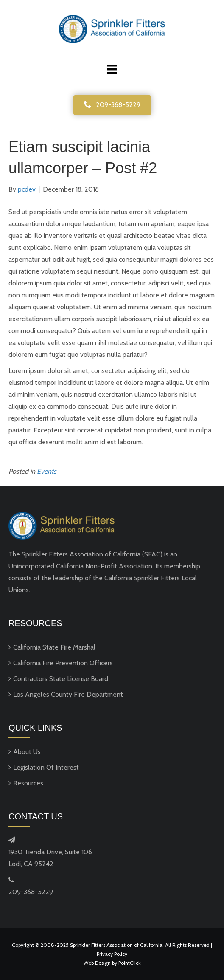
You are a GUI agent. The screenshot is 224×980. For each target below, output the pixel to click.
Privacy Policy (112, 954)
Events (47, 471)
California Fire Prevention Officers (63, 663)
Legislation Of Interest (46, 767)
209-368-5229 (31, 892)
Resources (28, 783)
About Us (27, 752)
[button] (112, 105)
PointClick (130, 963)
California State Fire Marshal (54, 647)
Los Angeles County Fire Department (68, 694)
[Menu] (112, 69)
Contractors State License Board (61, 679)
